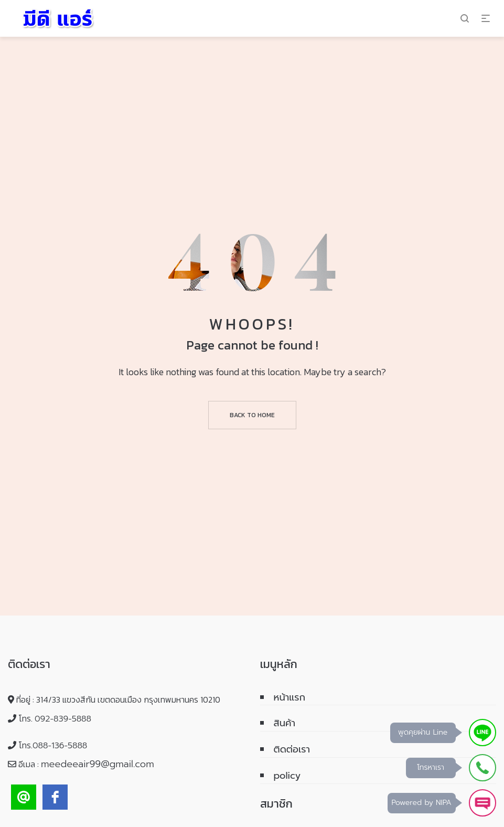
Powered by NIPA (422, 803)
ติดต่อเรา (292, 749)
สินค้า (285, 723)
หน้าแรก (290, 697)
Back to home (252, 415)
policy (287, 776)
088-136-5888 (60, 746)
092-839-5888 (63, 719)
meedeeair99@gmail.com (98, 764)
